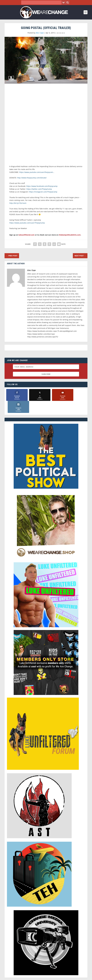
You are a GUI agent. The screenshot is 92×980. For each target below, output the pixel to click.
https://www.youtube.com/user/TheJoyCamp (27, 223)
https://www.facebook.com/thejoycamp (42, 186)
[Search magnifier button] (68, 3)
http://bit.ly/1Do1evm (18, 203)
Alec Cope (40, 33)
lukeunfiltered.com (27, 235)
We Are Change (49, 973)
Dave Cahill (35, 976)
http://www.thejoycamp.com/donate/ (32, 178)
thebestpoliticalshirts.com (70, 235)
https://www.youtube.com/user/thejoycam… (37, 172)
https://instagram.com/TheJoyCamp (43, 192)
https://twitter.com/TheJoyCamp (39, 189)
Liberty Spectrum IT (63, 976)
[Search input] (42, 3)
